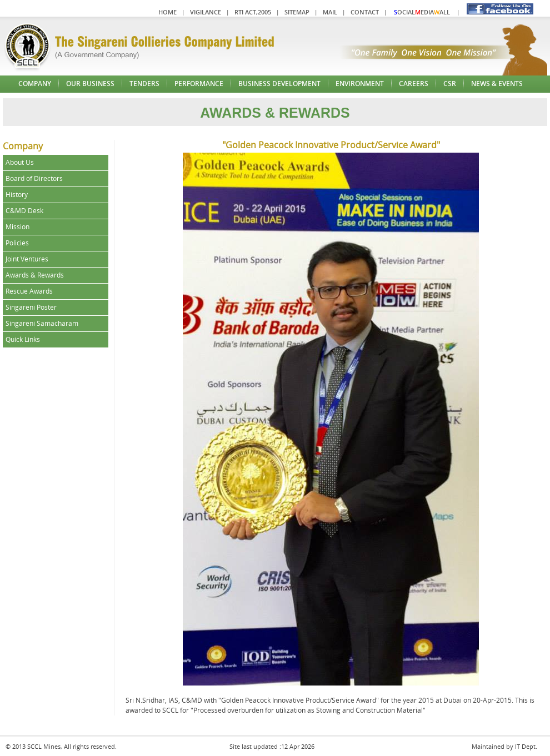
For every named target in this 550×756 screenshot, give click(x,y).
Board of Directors (34, 178)
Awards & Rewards (35, 275)
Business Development (279, 84)
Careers (414, 84)
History (17, 195)
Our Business (90, 84)
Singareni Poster (31, 307)
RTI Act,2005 (253, 12)
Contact (365, 12)
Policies (17, 243)
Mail (330, 12)
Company (35, 84)
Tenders (144, 84)
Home (167, 12)
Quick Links (23, 339)
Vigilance (206, 12)
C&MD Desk (24, 211)
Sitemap (297, 12)
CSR (450, 84)
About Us (20, 162)
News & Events (497, 84)
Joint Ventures (27, 259)
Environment (360, 84)
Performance (199, 84)
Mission (17, 227)
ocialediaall (422, 12)
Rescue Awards (29, 291)
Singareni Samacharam (42, 323)
